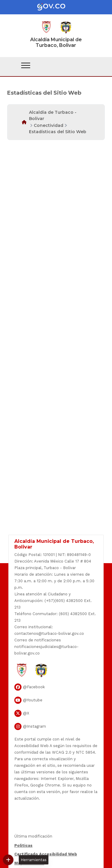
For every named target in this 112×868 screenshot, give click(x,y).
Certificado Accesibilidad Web (46, 854)
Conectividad (49, 125)
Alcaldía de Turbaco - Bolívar (53, 115)
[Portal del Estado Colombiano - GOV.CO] (56, 7)
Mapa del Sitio (29, 863)
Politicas (23, 845)
